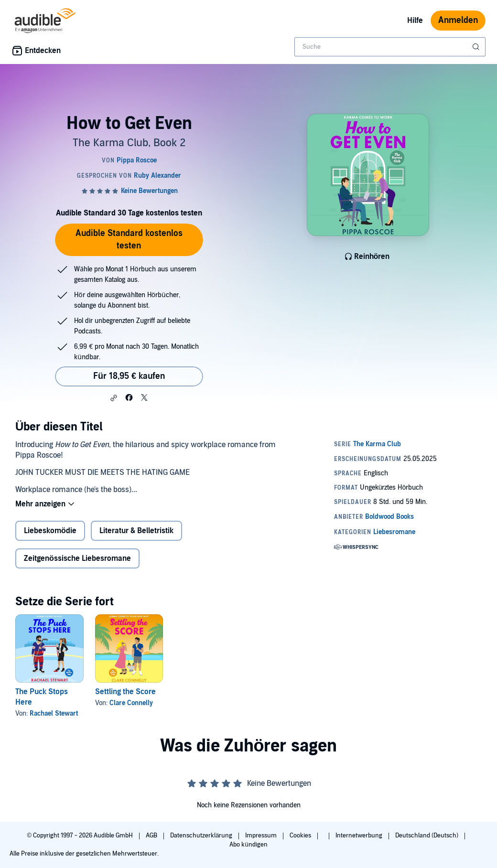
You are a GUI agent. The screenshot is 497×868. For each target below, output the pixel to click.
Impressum (262, 836)
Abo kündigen (248, 845)
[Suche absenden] (477, 47)
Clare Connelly (131, 703)
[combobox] (390, 47)
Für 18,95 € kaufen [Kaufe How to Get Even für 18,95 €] (129, 376)
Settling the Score (125, 692)
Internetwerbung (360, 836)
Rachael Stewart (54, 713)
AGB (152, 836)
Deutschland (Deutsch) (427, 836)
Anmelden (458, 20)
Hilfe (415, 21)
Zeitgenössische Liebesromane (77, 558)
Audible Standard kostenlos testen (129, 240)
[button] (114, 398)
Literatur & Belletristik (136, 531)
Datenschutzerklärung (202, 836)
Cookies (301, 836)
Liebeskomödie (50, 531)
